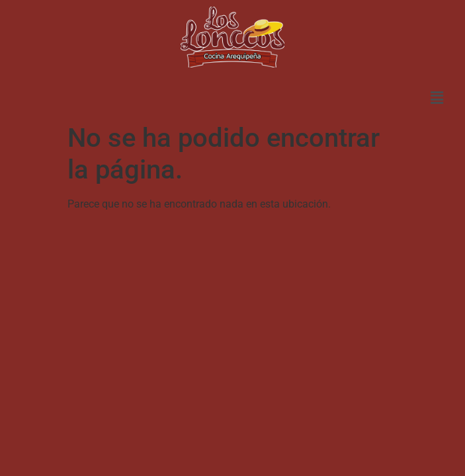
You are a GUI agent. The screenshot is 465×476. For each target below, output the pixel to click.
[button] (437, 98)
